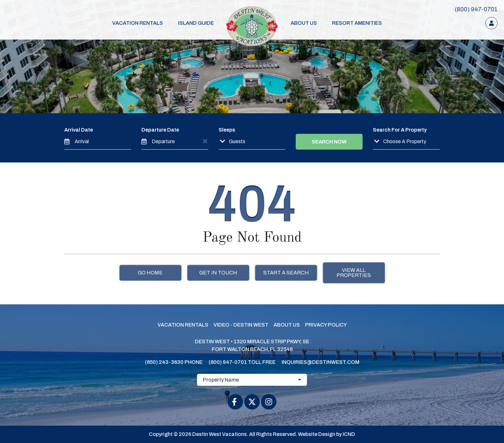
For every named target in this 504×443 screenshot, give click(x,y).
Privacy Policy (326, 325)
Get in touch (218, 273)
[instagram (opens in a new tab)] (269, 402)
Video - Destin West (241, 325)
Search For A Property (400, 130)
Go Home (150, 273)
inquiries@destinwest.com (320, 362)
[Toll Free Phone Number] (476, 9)
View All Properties (354, 273)
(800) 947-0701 (228, 362)
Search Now (329, 142)
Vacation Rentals (146, 23)
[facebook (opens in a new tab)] (235, 402)
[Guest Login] (491, 23)
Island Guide (199, 23)
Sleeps (227, 130)
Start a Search (286, 273)
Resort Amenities (348, 23)
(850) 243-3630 (164, 362)
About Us (300, 23)
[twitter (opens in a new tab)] (252, 402)
